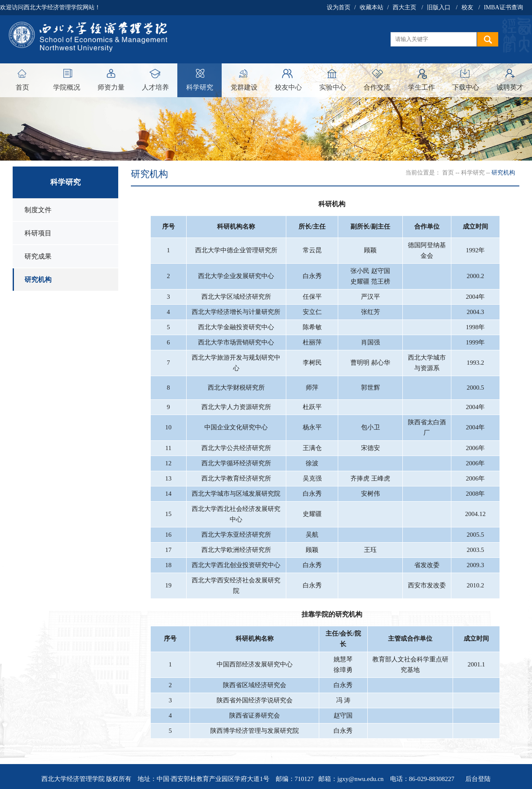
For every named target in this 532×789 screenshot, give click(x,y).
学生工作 (421, 87)
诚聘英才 (510, 87)
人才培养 (155, 87)
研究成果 (38, 256)
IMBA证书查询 (503, 7)
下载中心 (466, 87)
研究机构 (38, 280)
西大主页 (404, 7)
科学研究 (200, 87)
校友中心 (288, 87)
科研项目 (38, 233)
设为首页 (339, 7)
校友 (467, 7)
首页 (22, 87)
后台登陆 (478, 779)
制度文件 (38, 210)
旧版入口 (439, 7)
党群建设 (244, 87)
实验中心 (333, 87)
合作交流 (377, 87)
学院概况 (67, 87)
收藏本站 (372, 7)
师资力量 (111, 87)
